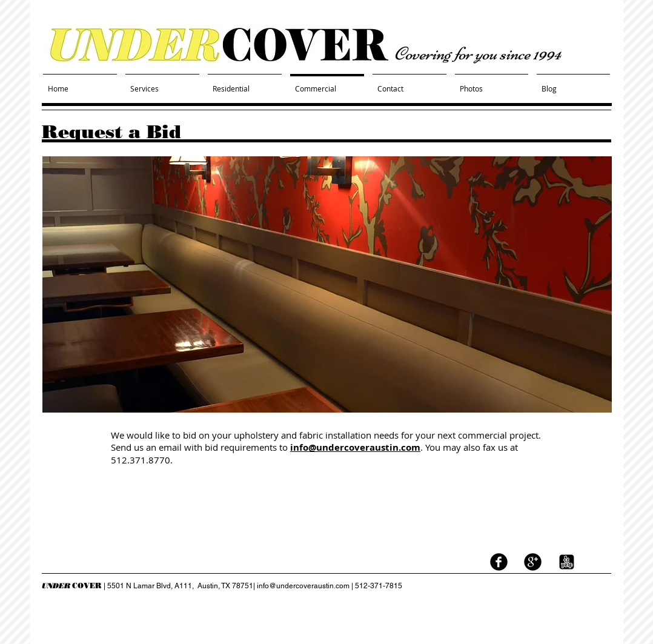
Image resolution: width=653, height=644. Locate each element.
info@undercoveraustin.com (355, 447)
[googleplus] (533, 562)
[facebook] (499, 562)
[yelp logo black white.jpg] (567, 562)
